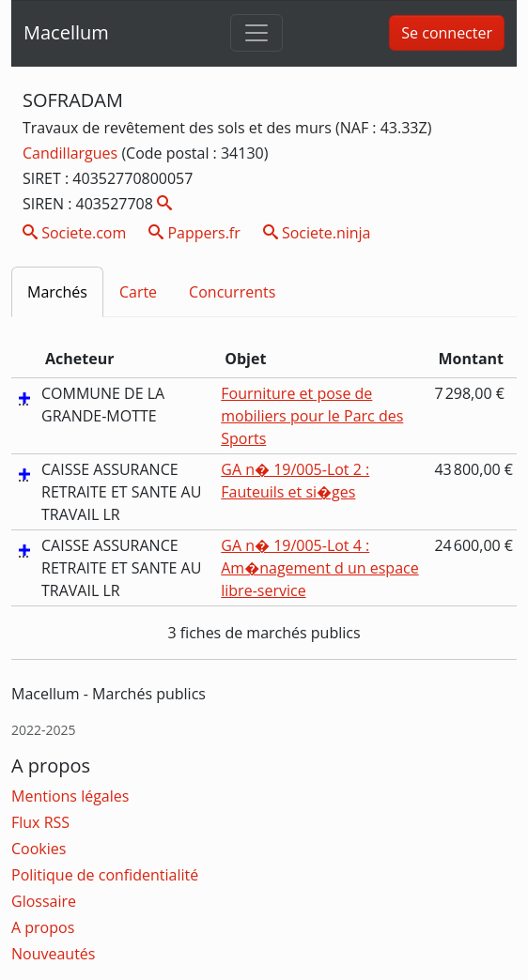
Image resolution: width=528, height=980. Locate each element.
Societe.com (74, 233)
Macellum (66, 32)
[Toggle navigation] (256, 33)
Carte (138, 292)
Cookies (39, 849)
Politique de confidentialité (105, 875)
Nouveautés (53, 954)
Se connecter (447, 33)
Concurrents (232, 292)
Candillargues (72, 153)
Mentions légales (70, 796)
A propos (43, 927)
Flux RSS (40, 822)
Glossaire (44, 901)
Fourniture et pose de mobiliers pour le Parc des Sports (312, 416)
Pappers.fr (194, 233)
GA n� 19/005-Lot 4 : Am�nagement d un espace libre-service (319, 568)
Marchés (57, 292)
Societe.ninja (317, 233)
